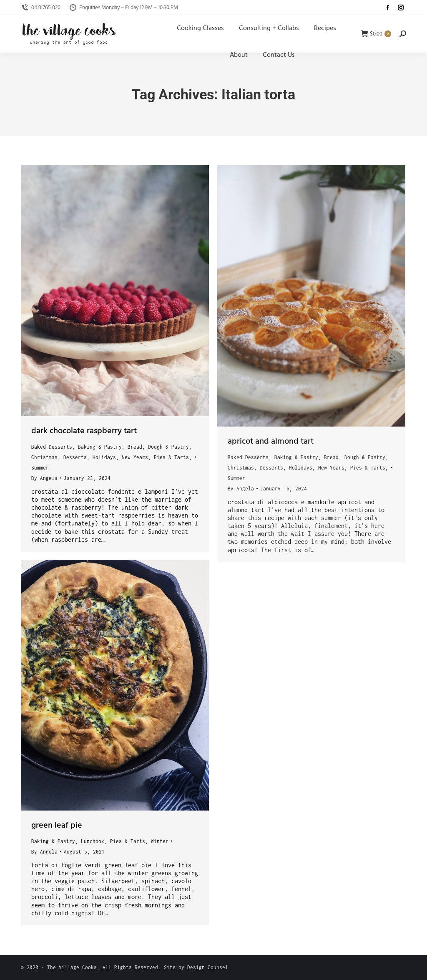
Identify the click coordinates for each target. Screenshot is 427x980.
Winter (160, 841)
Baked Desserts (52, 447)
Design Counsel (208, 967)
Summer (40, 468)
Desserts (75, 457)
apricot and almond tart (271, 442)
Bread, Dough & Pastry (158, 447)
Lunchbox (93, 841)
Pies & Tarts (171, 457)
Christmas (44, 457)
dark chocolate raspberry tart (84, 431)
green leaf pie (57, 826)
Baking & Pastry (100, 447)
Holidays (104, 457)
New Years (135, 457)
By (44, 478)
